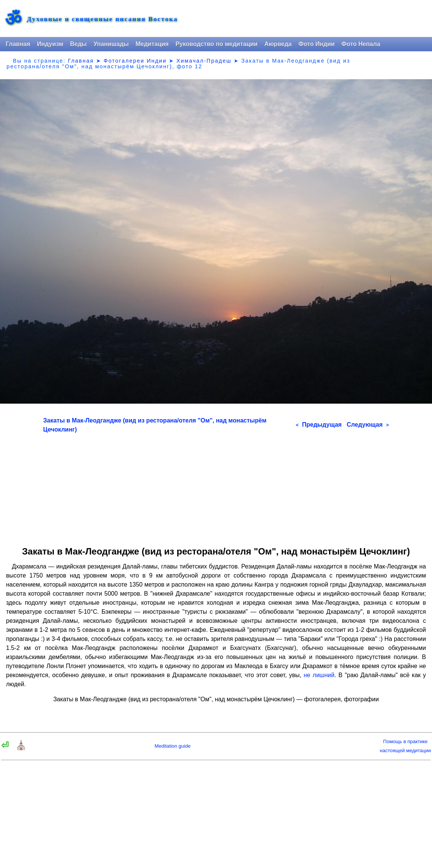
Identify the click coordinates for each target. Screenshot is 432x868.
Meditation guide (172, 746)
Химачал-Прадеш (204, 61)
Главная (18, 44)
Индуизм (50, 44)
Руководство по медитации (216, 44)
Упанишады (111, 44)
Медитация (152, 44)
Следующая (368, 425)
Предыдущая (319, 425)
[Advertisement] (216, 487)
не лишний (319, 675)
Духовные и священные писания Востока (102, 19)
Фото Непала (361, 44)
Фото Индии (317, 44)
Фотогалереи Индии (135, 61)
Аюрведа (278, 44)
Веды (78, 44)
